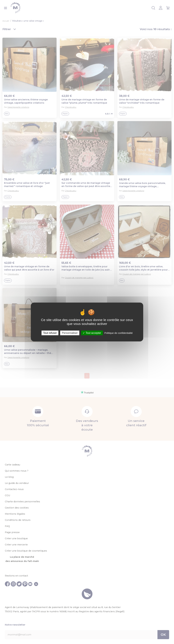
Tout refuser (50, 333)
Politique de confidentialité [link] (119, 333)
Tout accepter (92, 333)
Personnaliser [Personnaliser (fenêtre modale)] (70, 333)
